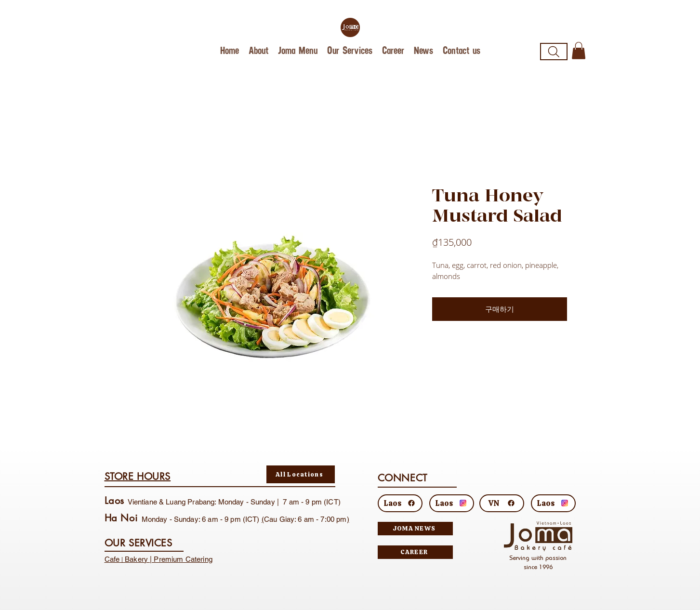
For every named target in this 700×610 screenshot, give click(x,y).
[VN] (502, 503)
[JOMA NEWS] (415, 529)
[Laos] (400, 503)
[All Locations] (301, 474)
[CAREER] (415, 552)
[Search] (554, 52)
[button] (579, 51)
